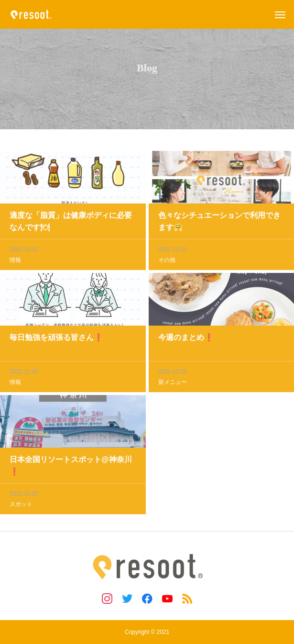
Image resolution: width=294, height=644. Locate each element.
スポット (21, 505)
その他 (167, 261)
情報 (15, 261)
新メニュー (173, 383)
